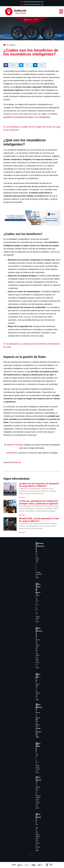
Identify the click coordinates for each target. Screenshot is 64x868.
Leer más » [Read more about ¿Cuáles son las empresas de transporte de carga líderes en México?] (22, 497)
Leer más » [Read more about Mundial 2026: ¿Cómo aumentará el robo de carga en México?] (22, 532)
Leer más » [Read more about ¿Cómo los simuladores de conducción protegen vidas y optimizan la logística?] (22, 515)
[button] (11, 65)
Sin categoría (11, 45)
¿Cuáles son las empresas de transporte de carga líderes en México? (39, 485)
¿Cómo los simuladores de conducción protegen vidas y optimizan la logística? (39, 502)
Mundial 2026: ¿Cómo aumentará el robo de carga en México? (39, 520)
